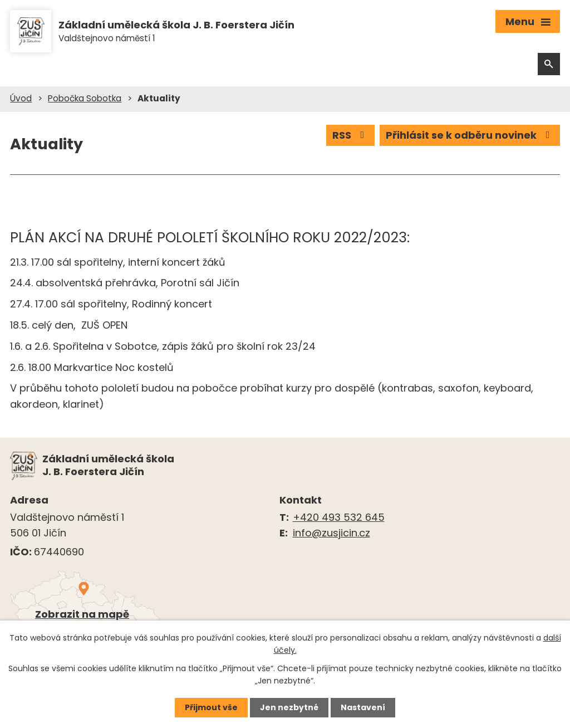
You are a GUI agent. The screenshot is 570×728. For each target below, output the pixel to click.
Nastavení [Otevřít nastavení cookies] (363, 707)
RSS (351, 135)
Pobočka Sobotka (85, 98)
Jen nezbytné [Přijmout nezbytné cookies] (289, 707)
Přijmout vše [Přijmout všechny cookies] (211, 707)
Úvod (21, 98)
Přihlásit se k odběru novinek (470, 135)
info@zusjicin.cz (331, 533)
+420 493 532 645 (339, 517)
